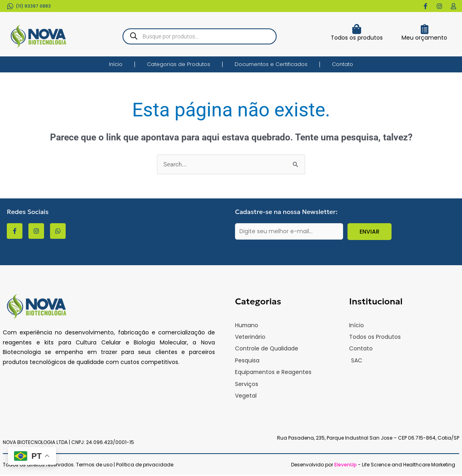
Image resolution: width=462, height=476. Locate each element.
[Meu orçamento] (425, 29)
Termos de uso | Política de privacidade (125, 466)
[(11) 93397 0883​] (10, 6)
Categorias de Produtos (179, 64)
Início (116, 64)
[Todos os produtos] (357, 29)
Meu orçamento (424, 38)
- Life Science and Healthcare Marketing (395, 466)
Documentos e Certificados (271, 64)
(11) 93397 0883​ (33, 6)
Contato (342, 64)
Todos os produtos (357, 38)
